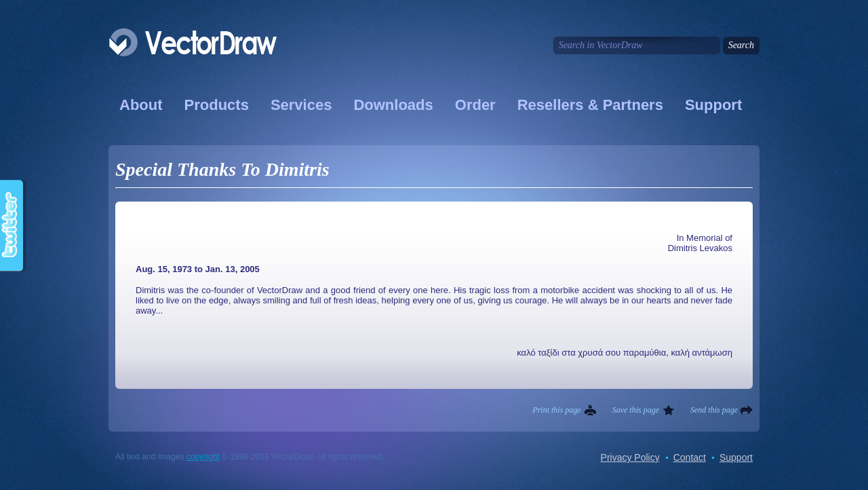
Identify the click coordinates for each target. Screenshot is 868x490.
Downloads (393, 105)
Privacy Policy (630, 457)
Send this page (714, 410)
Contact (690, 457)
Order (475, 105)
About (141, 105)
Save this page (636, 410)
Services (301, 105)
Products (217, 105)
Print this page (556, 410)
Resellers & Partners (590, 105)
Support (713, 105)
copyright (203, 457)
